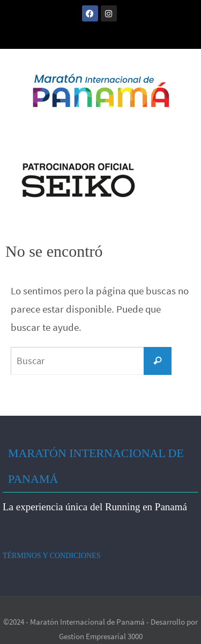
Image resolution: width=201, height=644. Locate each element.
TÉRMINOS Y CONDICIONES (52, 556)
